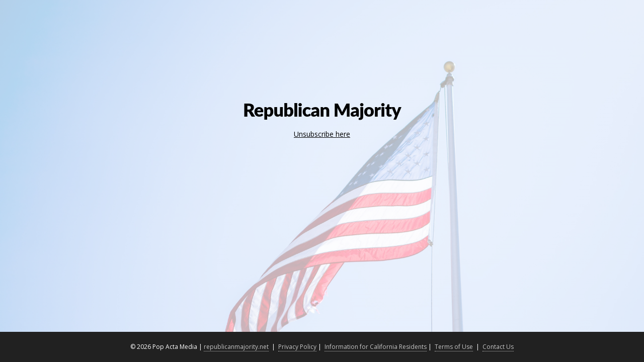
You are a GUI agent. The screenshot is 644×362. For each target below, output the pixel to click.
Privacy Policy (297, 347)
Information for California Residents (376, 347)
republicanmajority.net (236, 347)
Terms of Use (454, 347)
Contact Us (498, 347)
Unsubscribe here (322, 134)
